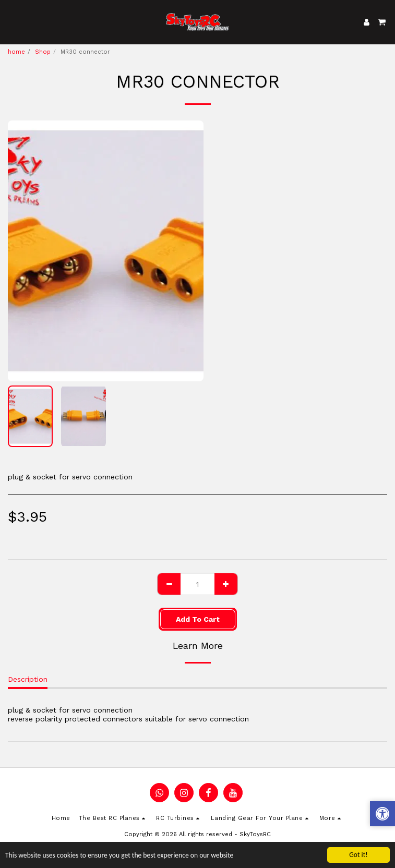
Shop (43, 52)
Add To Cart (198, 619)
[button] (11, 22)
